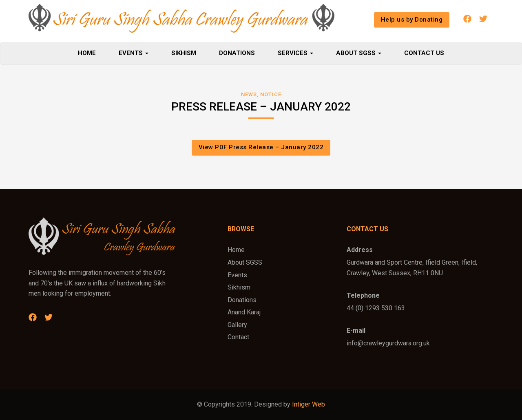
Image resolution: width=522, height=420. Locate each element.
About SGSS (359, 53)
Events (134, 53)
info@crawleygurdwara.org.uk (388, 343)
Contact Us (424, 53)
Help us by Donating (412, 20)
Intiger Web (309, 404)
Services (295, 53)
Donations (237, 53)
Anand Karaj (244, 312)
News (249, 94)
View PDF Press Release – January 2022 (261, 147)
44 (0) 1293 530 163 (376, 308)
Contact (238, 337)
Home (87, 53)
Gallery (237, 325)
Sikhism (184, 53)
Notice (271, 94)
